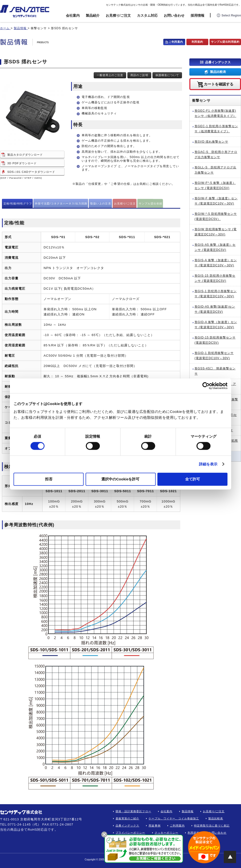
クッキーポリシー (166, 833)
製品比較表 (218, 72)
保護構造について (167, 75)
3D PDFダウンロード (22, 163)
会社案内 (73, 15)
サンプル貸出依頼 (151, 203)
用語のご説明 (139, 75)
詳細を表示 (208, 464)
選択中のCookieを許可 (120, 479)
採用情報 (197, 15)
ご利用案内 (176, 42)
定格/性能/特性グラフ (18, 203)
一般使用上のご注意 (110, 75)
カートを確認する (219, 84)
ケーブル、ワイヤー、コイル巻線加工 (174, 818)
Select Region (229, 16)
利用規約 (197, 42)
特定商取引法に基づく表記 (212, 826)
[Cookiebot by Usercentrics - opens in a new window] (206, 386)
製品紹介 (93, 15)
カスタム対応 (147, 15)
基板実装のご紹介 (127, 818)
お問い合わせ (174, 15)
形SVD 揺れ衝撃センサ (211, 142)
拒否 (49, 479)
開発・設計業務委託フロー (133, 811)
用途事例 (154, 826)
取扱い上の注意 (101, 203)
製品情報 (188, 811)
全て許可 (193, 479)
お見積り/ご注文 (118, 15)
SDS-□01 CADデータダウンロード (31, 172)
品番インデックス (218, 62)
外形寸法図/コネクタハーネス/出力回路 (61, 203)
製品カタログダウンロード (25, 155)
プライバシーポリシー (130, 833)
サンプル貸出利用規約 (225, 42)
